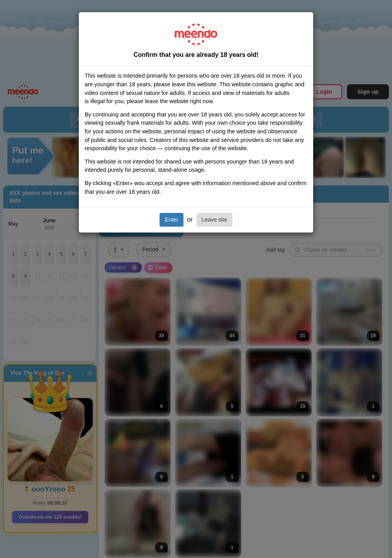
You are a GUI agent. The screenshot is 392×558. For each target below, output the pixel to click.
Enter (171, 220)
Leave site (214, 220)
